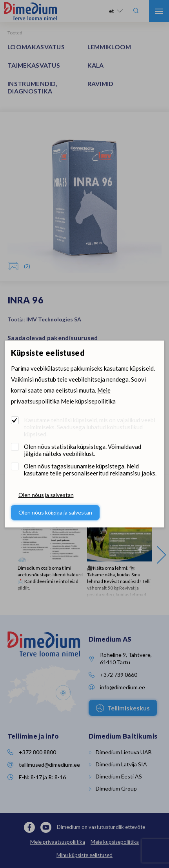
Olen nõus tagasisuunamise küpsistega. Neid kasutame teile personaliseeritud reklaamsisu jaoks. (90, 470)
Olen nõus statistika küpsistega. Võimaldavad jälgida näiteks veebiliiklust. (83, 450)
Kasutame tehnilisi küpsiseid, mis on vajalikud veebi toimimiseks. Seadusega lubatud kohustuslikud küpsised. (90, 427)
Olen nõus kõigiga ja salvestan (55, 512)
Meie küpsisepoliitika (88, 401)
